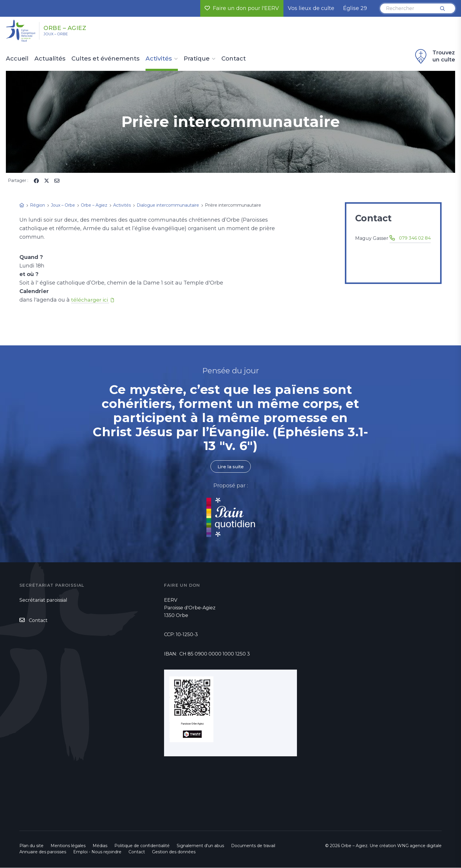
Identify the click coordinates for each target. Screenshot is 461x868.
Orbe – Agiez (75, 27)
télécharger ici (91, 300)
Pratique (197, 59)
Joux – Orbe (61, 36)
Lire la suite (230, 467)
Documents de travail (253, 846)
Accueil (17, 59)
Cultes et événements (106, 59)
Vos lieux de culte (311, 8)
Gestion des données (174, 852)
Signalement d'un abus (200, 846)
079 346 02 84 (381, 246)
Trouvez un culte (434, 56)
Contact (234, 59)
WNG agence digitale (419, 846)
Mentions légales (68, 846)
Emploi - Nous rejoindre (97, 852)
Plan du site (31, 846)
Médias (100, 846)
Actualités (50, 59)
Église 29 (355, 8)
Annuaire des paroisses (43, 852)
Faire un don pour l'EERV (242, 8)
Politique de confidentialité (142, 846)
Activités (159, 59)
